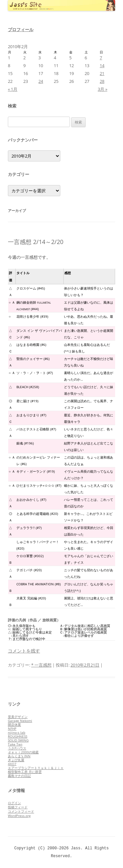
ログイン (14, 803)
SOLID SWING (18, 740)
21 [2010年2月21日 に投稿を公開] (102, 73)
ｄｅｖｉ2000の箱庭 (23, 752)
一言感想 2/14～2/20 (36, 242)
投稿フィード (18, 807)
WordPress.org (19, 816)
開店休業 (14, 725)
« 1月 (13, 89)
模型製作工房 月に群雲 (25, 772)
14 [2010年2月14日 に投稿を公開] (102, 66)
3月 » (102, 89)
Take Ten (15, 744)
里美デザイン (18, 717)
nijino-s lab (17, 732)
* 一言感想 (41, 665)
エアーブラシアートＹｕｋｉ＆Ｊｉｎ (36, 768)
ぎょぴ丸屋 (16, 760)
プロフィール (21, 29)
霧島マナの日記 (19, 776)
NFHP (12, 728)
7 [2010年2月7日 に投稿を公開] (101, 58)
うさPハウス (17, 748)
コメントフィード (21, 811)
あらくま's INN (19, 756)
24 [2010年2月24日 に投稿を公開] (41, 81)
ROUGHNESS (18, 736)
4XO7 (12, 764)
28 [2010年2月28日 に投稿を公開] (102, 81)
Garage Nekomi (20, 721)
